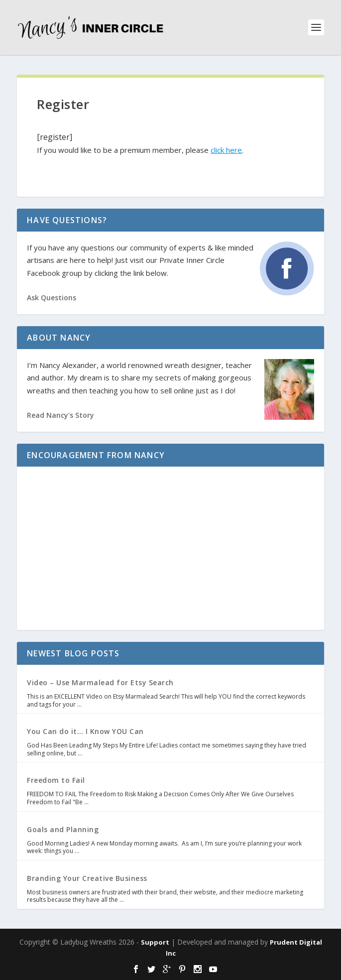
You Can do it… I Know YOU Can (85, 731)
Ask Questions (52, 298)
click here (226, 150)
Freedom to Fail (56, 780)
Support (155, 942)
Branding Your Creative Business (87, 878)
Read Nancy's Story (60, 415)
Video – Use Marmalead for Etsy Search (100, 682)
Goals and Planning (63, 829)
